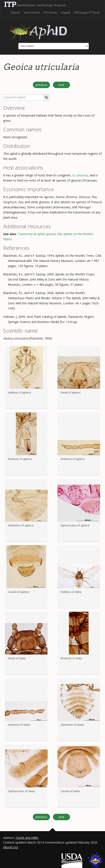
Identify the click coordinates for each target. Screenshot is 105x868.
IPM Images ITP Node (87, 13)
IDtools (15, 13)
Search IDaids (32, 13)
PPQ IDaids (50, 13)
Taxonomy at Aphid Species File (40, 234)
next (61, 85)
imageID (66, 13)
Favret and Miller (27, 838)
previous (42, 85)
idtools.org (11, 847)
